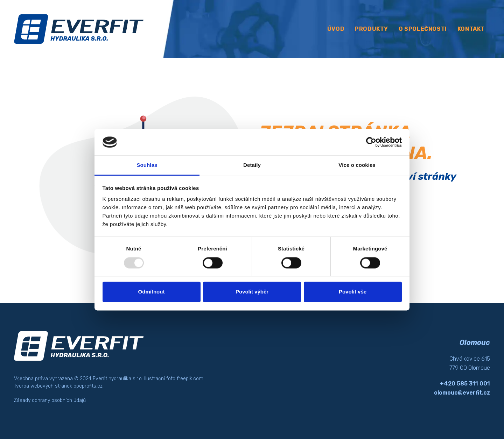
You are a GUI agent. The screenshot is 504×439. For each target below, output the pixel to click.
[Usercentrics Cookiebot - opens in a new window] (371, 142)
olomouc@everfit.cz (462, 393)
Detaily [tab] (252, 165)
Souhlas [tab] (147, 165)
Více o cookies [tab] (357, 165)
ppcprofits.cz (88, 386)
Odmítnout (152, 292)
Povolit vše (353, 292)
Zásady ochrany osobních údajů (50, 400)
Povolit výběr (252, 292)
